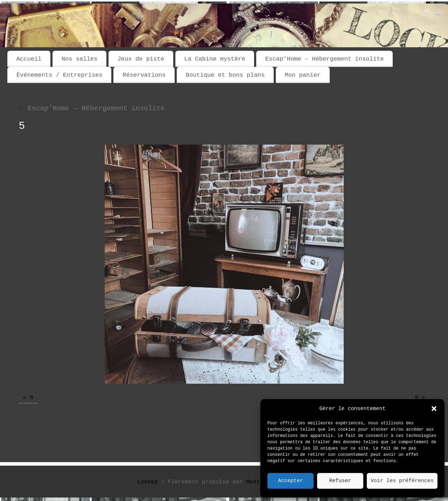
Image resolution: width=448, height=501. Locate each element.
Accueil (29, 59)
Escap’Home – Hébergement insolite (324, 59)
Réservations (144, 75)
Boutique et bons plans (225, 75)
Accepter (290, 481)
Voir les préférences (402, 481)
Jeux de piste (141, 59)
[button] (434, 409)
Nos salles (80, 59)
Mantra (256, 482)
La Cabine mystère (215, 59)
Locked (147, 482)
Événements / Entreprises (59, 75)
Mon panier (303, 75)
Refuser (340, 481)
